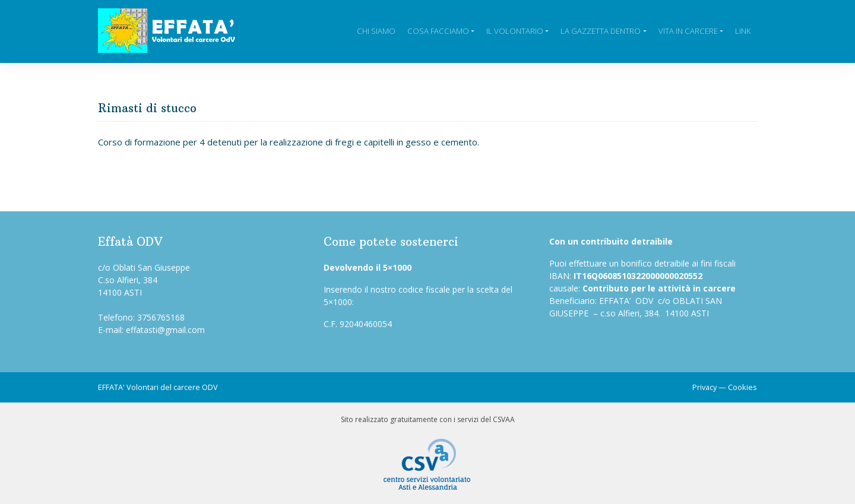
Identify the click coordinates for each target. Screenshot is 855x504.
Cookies (742, 387)
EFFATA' (111, 387)
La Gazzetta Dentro (601, 31)
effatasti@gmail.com (165, 330)
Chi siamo (376, 31)
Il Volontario (515, 31)
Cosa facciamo (438, 31)
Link (743, 31)
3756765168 (161, 317)
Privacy (704, 387)
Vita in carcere (688, 31)
